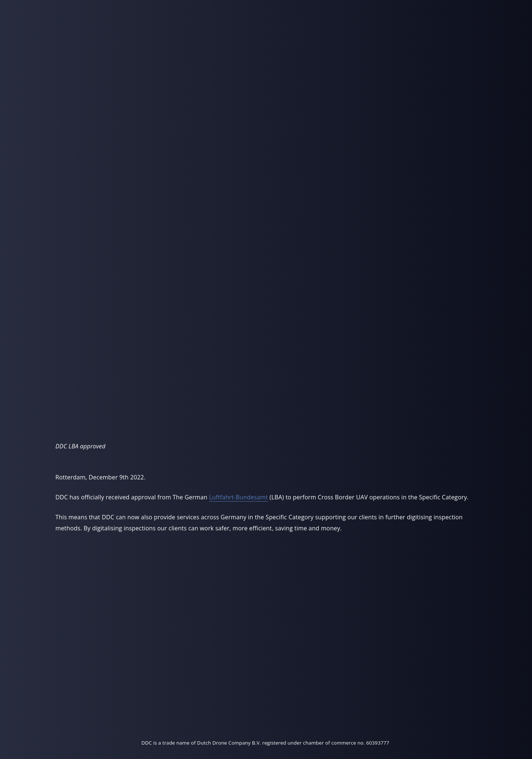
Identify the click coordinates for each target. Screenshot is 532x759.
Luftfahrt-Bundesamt (239, 497)
